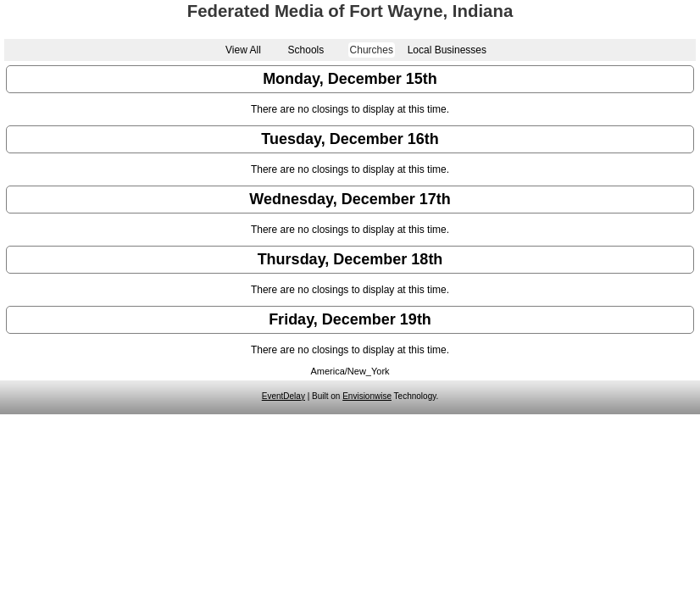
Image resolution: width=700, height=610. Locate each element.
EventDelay (283, 396)
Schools (306, 50)
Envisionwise (367, 396)
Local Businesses (447, 50)
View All (243, 50)
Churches (372, 50)
